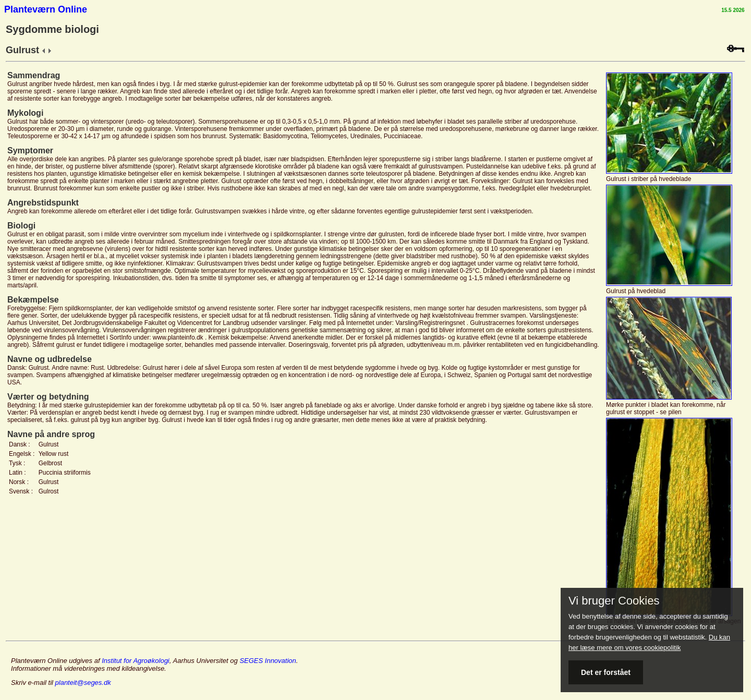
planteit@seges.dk (83, 683)
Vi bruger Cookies (614, 601)
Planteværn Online (46, 9)
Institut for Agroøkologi (136, 661)
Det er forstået (606, 672)
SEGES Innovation (268, 661)
